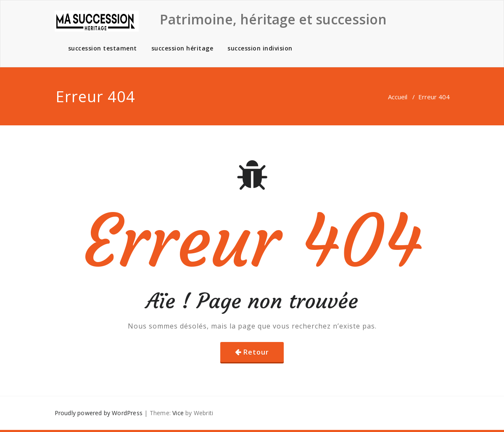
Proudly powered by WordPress (99, 413)
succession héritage (182, 48)
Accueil (398, 97)
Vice (178, 413)
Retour (256, 352)
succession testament (103, 48)
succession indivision (260, 48)
